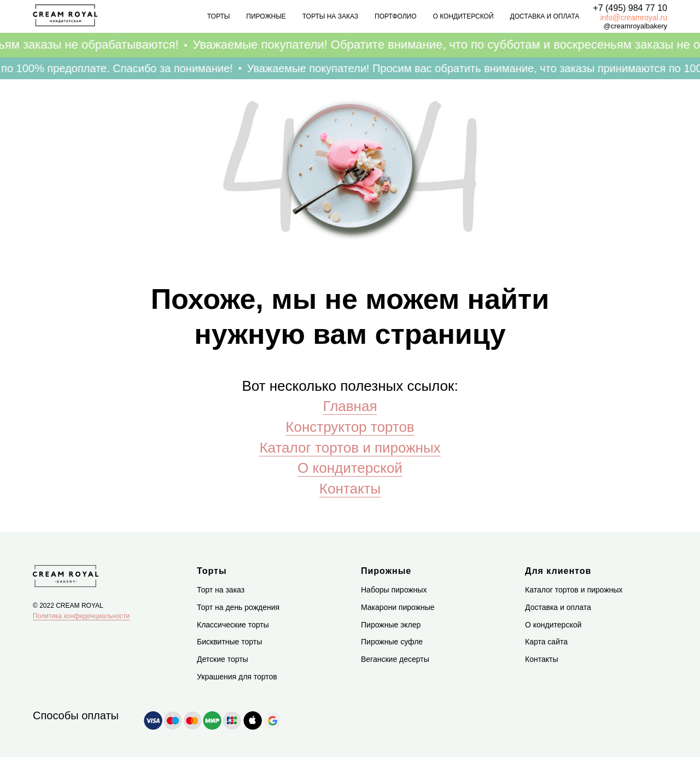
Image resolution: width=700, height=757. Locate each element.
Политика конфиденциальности (81, 616)
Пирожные (266, 16)
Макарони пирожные (398, 607)
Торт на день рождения (238, 607)
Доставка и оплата (545, 16)
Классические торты (233, 625)
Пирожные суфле (392, 642)
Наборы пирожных (394, 590)
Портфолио (396, 16)
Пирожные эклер (391, 625)
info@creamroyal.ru (634, 17)
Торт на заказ (221, 590)
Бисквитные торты (229, 642)
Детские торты (223, 659)
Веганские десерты (395, 659)
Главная (350, 406)
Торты (219, 16)
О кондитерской (463, 16)
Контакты (350, 489)
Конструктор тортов (350, 427)
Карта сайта (546, 642)
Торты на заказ (330, 16)
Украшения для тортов (237, 677)
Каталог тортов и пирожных (350, 448)
